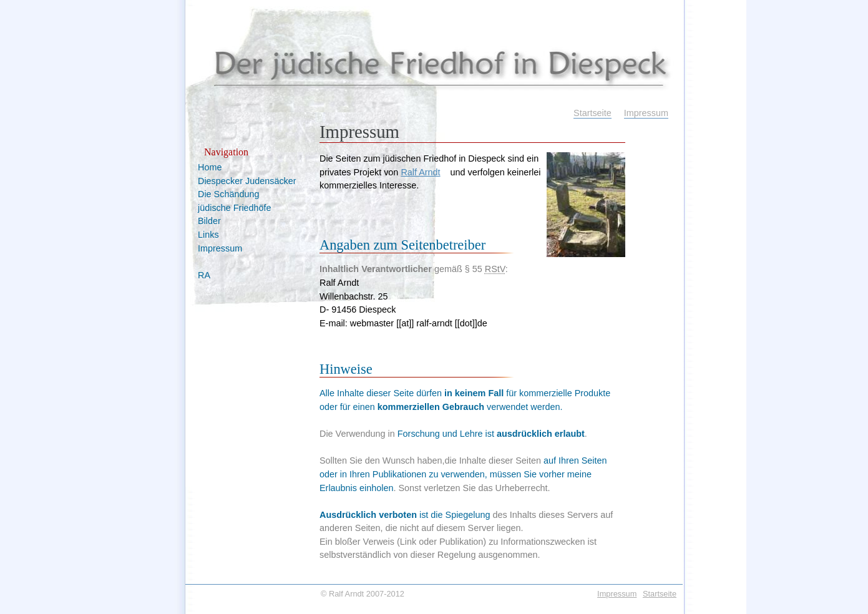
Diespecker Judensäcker (247, 181)
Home (210, 167)
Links (208, 235)
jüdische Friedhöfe (235, 208)
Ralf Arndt (420, 172)
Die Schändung (228, 194)
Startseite (592, 113)
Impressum (646, 113)
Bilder (209, 221)
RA (204, 275)
